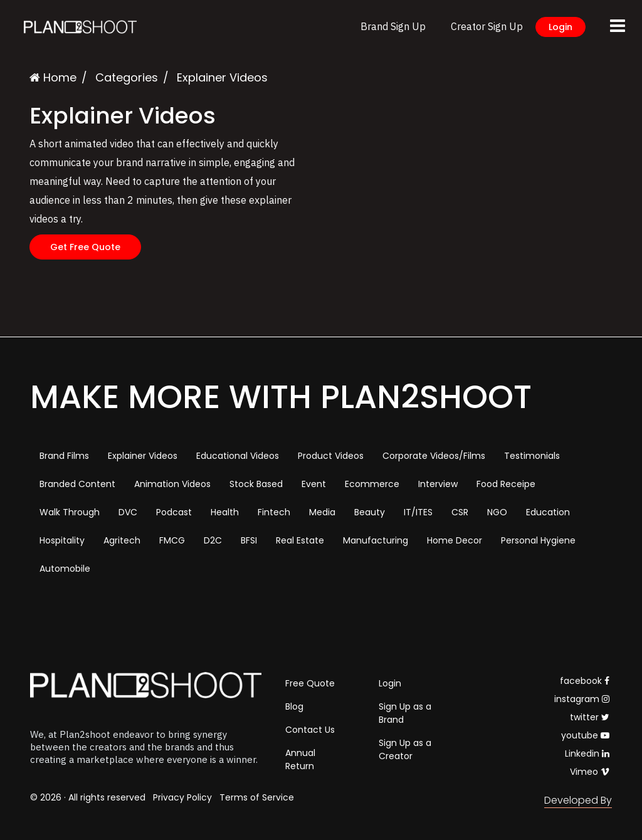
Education (548, 512)
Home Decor (455, 540)
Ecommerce (372, 484)
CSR (460, 512)
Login (560, 27)
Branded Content (77, 484)
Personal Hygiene (538, 540)
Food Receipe (506, 484)
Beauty (370, 512)
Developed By (578, 800)
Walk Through (70, 512)
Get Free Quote (85, 247)
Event (314, 484)
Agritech (122, 540)
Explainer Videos (143, 456)
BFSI (249, 540)
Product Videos (331, 456)
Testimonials (532, 456)
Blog (294, 706)
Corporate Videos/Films (434, 456)
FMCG (172, 540)
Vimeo (590, 772)
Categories (127, 77)
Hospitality (62, 540)
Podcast (174, 512)
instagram (582, 699)
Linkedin (587, 753)
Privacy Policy (182, 797)
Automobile (65, 569)
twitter (590, 717)
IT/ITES (418, 512)
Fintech (274, 512)
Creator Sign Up (487, 26)
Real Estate (300, 540)
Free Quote (310, 683)
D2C (213, 540)
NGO (497, 512)
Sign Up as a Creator (405, 749)
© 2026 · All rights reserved (88, 797)
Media (322, 512)
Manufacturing (376, 540)
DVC (128, 512)
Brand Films (64, 456)
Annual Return (300, 759)
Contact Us (310, 730)
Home (53, 77)
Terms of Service (257, 797)
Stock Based (256, 484)
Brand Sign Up (393, 26)
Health (225, 512)
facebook (585, 681)
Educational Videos (238, 456)
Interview (438, 484)
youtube (585, 735)
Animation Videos (172, 484)
